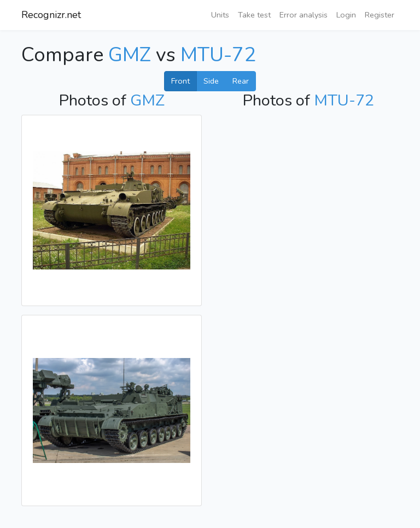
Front (180, 81)
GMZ (130, 55)
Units (220, 15)
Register (380, 15)
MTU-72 (218, 55)
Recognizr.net (51, 15)
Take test (254, 15)
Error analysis (304, 15)
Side (211, 81)
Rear (241, 81)
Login (346, 15)
